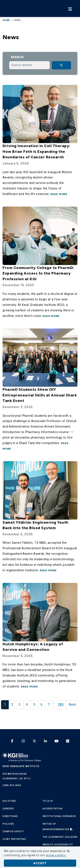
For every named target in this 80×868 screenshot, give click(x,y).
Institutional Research (59, 816)
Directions (10, 816)
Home (6, 20)
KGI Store (9, 801)
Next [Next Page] (72, 704)
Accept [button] (40, 863)
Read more (59, 194)
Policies (8, 824)
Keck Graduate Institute (21, 766)
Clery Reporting (14, 839)
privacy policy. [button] (56, 855)
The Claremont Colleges (60, 837)
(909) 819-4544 (12, 785)
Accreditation (53, 809)
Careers (8, 809)
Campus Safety (13, 831)
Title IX (48, 801)
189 (61, 704)
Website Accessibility (58, 845)
